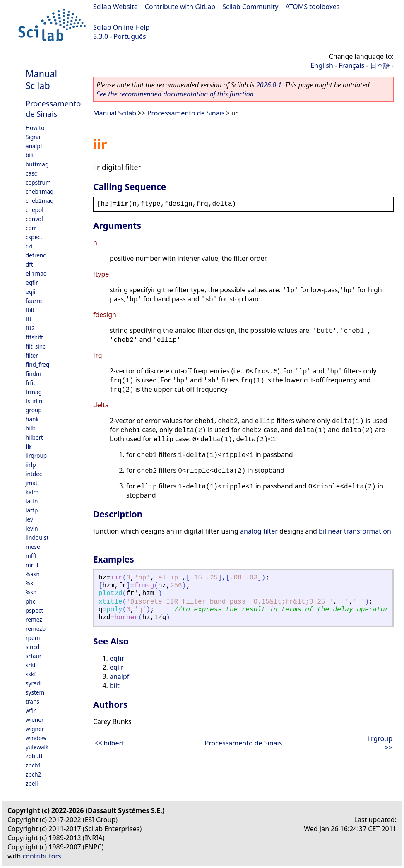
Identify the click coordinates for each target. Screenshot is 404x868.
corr (31, 228)
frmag (34, 392)
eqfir (32, 283)
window (36, 738)
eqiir (32, 292)
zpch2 (33, 774)
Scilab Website (115, 7)
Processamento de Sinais (53, 108)
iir (29, 446)
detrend (36, 255)
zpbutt (34, 756)
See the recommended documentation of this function (175, 94)
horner (126, 618)
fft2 (30, 328)
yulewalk (37, 747)
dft (29, 264)
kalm (32, 492)
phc (30, 601)
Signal (34, 137)
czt (29, 246)
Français (351, 65)
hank (32, 419)
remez (34, 619)
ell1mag (36, 273)
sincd (32, 647)
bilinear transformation (355, 531)
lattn (32, 501)
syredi (34, 683)
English (322, 65)
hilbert (34, 437)
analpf (34, 146)
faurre (34, 301)
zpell (32, 783)
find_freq (37, 364)
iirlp (31, 465)
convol (34, 219)
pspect (34, 610)
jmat (32, 483)
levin (32, 528)
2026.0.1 (269, 85)
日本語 (380, 65)
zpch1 (33, 765)
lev (29, 519)
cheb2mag (40, 201)
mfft (31, 556)
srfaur (34, 656)
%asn (33, 574)
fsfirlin (34, 401)
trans (32, 701)
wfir (31, 711)
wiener (35, 720)
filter (32, 355)
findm (34, 374)
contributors (42, 856)
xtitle (111, 602)
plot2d (111, 594)
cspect (34, 237)
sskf (31, 674)
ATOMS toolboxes (313, 7)
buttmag (37, 164)
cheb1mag (40, 191)
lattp (32, 510)
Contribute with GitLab (180, 7)
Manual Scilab (41, 79)
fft (29, 319)
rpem (33, 638)
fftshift (34, 337)
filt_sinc (36, 346)
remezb (36, 629)
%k (30, 583)
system (35, 692)
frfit (30, 383)
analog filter (259, 531)
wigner (35, 729)
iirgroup (36, 456)
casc (31, 173)
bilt (30, 155)
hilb (31, 428)
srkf (31, 665)
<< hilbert (109, 743)
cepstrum (38, 182)
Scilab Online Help (121, 27)
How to (35, 128)
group (34, 410)
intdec (34, 474)
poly (114, 610)
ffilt (30, 310)
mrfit (32, 565)
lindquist (37, 537)
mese (33, 547)
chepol (35, 210)
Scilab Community (250, 7)
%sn (31, 592)
